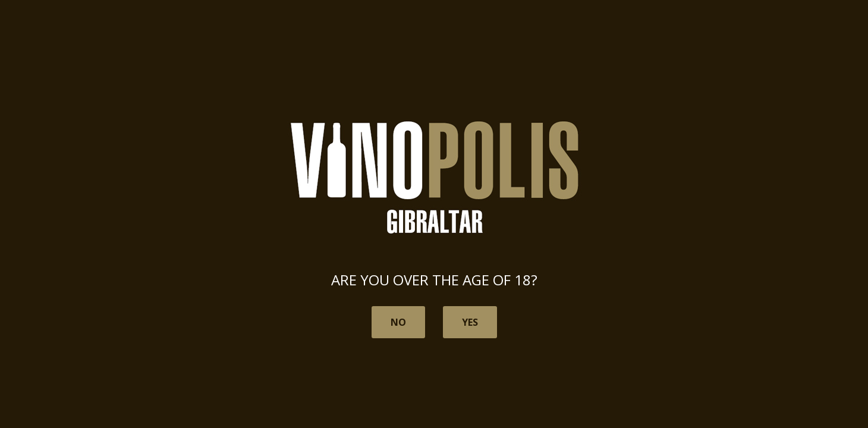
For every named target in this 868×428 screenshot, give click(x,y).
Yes (470, 322)
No (398, 322)
